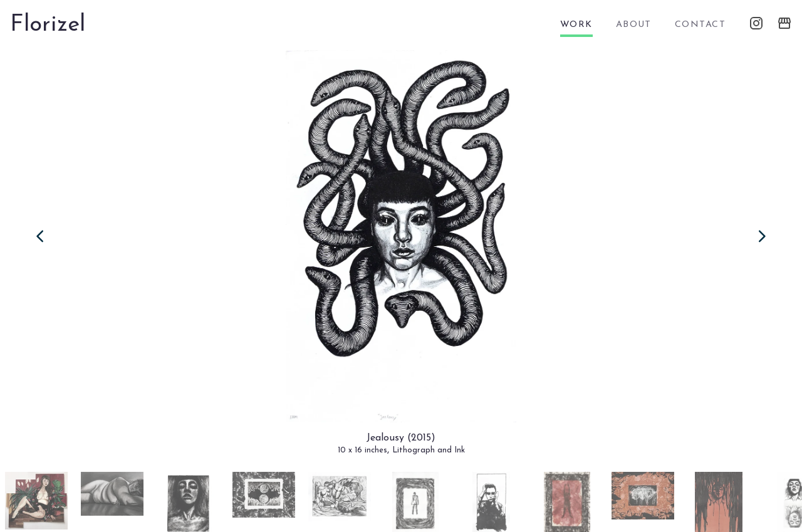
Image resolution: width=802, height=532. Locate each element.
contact (700, 25)
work (576, 25)
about (634, 25)
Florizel (48, 25)
